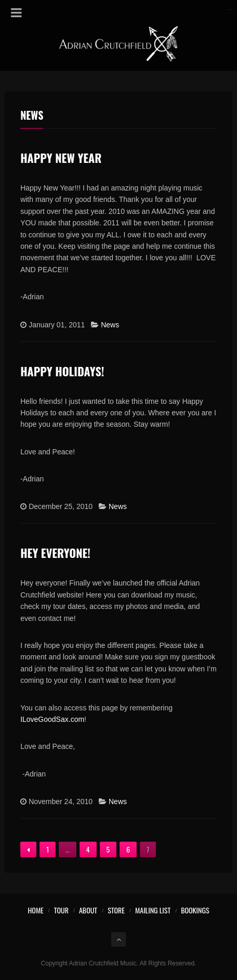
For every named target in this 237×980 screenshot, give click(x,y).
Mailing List (153, 910)
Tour (61, 910)
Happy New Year (61, 158)
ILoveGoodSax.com (52, 719)
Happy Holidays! (62, 371)
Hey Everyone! (55, 553)
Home (35, 910)
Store (116, 910)
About (88, 910)
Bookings (195, 910)
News (110, 325)
